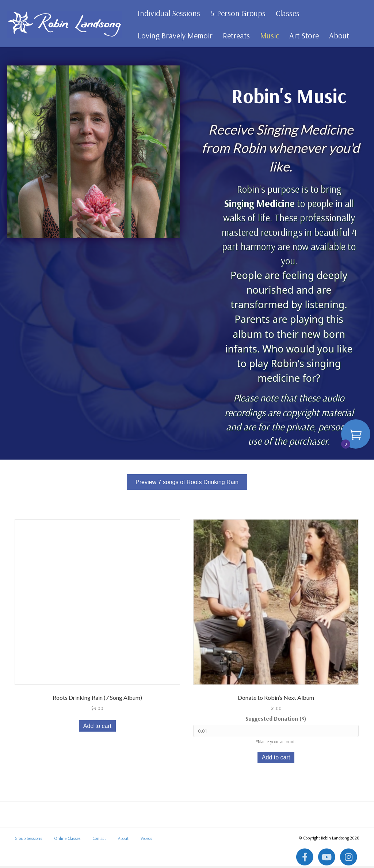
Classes (287, 13)
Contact (99, 840)
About (338, 35)
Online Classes (67, 840)
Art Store (303, 35)
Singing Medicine (259, 205)
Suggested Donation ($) (276, 721)
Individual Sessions (168, 13)
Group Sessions (28, 840)
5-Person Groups (237, 13)
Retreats (236, 35)
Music (269, 35)
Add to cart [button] (97, 728)
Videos (146, 840)
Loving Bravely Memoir (174, 35)
